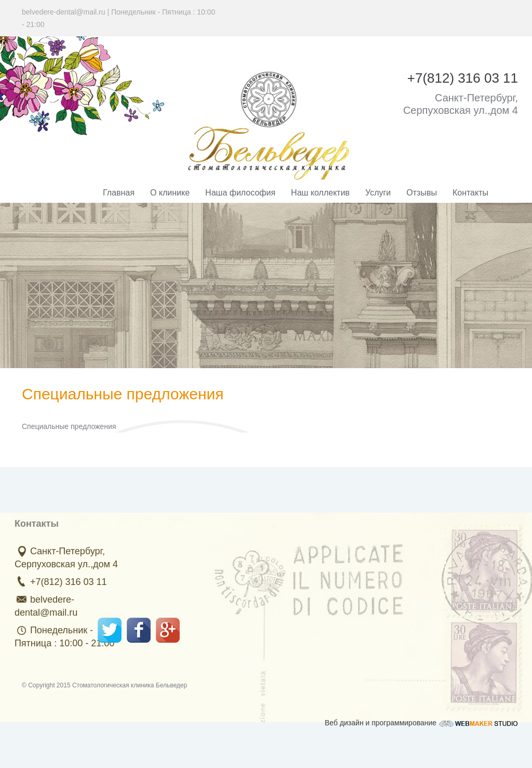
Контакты (470, 193)
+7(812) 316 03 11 (66, 582)
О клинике (170, 193)
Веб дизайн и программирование (421, 721)
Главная (119, 193)
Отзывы (422, 193)
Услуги (378, 193)
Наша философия (240, 193)
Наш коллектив (320, 193)
